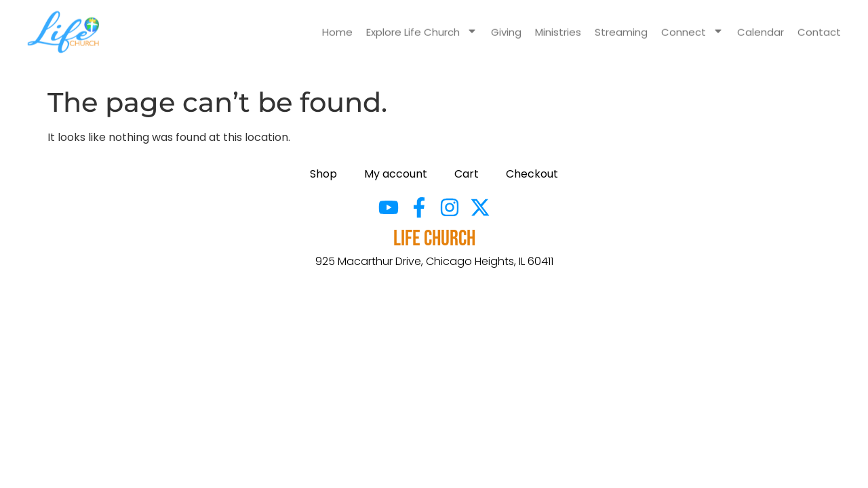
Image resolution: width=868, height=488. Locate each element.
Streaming (621, 25)
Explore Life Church (422, 25)
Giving (506, 25)
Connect (692, 25)
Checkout (532, 174)
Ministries (558, 25)
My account (396, 174)
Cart (467, 174)
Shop (323, 174)
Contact (819, 25)
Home (337, 25)
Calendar (761, 25)
